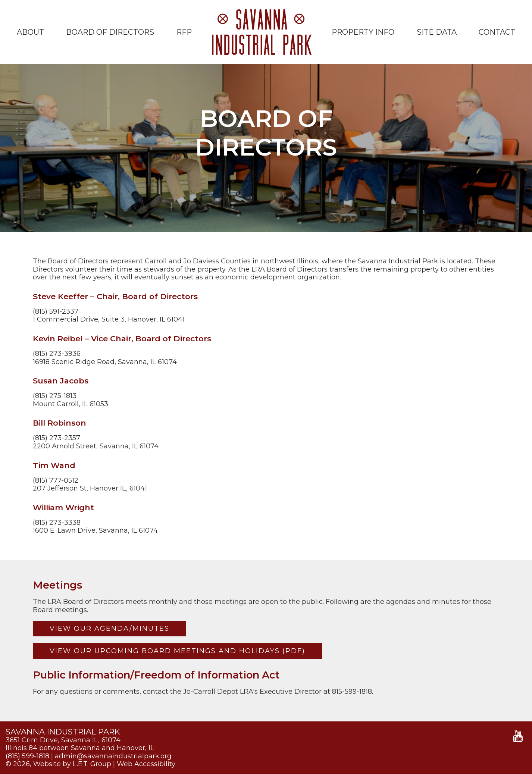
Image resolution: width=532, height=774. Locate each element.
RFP (184, 32)
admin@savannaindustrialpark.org (113, 756)
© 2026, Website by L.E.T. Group (58, 764)
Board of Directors (110, 32)
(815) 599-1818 (27, 756)
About (30, 32)
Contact (497, 32)
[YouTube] (518, 736)
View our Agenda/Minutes (109, 629)
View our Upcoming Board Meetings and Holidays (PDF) (177, 651)
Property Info (363, 32)
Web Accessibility (146, 764)
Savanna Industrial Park (262, 32)
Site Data (437, 32)
